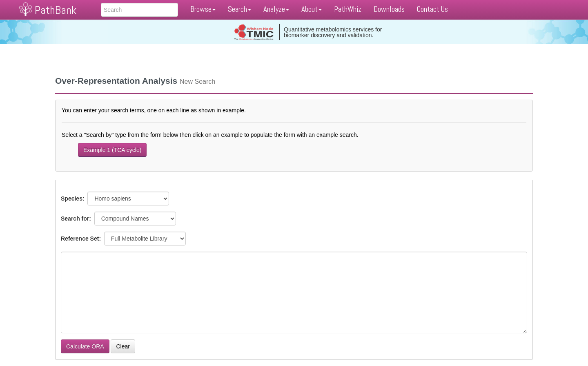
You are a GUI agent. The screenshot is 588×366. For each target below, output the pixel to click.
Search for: (77, 219)
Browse (203, 9)
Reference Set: (82, 239)
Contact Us (432, 9)
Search (239, 9)
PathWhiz (348, 9)
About (312, 9)
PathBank (56, 10)
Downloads (389, 9)
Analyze (276, 9)
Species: (73, 199)
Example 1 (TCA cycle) (112, 150)
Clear (123, 346)
